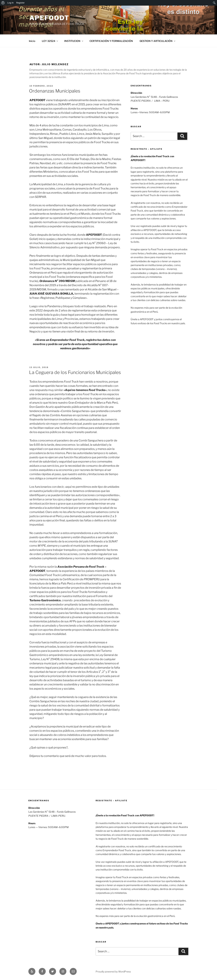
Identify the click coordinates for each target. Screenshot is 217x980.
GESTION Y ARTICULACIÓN (158, 41)
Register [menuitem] (20, 3)
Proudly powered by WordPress (113, 972)
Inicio (32, 41)
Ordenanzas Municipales (55, 91)
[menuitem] (3, 3)
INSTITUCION (74, 41)
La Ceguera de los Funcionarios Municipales (75, 372)
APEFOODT (49, 18)
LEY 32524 (50, 41)
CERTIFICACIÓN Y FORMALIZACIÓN (111, 41)
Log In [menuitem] (11, 3)
